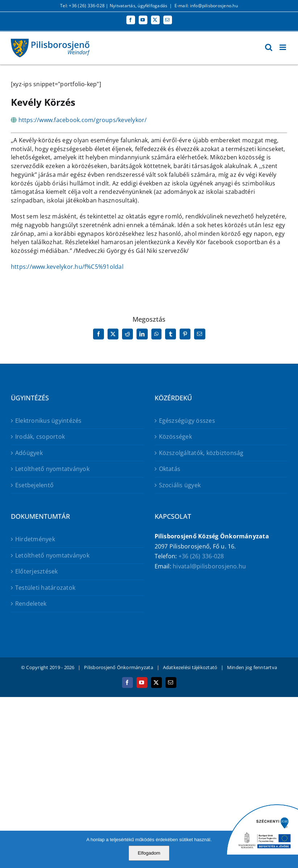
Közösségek (175, 437)
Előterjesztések (37, 571)
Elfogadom (149, 853)
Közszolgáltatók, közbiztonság (201, 453)
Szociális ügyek (180, 485)
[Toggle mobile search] (269, 47)
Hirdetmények (35, 539)
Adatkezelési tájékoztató (190, 667)
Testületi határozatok (45, 588)
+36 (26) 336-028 (201, 556)
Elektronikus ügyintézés (49, 421)
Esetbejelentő (34, 485)
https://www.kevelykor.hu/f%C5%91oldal (67, 267)
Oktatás (170, 469)
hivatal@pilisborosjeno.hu (209, 566)
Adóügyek (29, 453)
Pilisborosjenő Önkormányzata (119, 667)
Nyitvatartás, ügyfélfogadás (138, 6)
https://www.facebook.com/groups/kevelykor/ (83, 120)
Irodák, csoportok (40, 437)
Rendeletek (31, 604)
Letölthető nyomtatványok (52, 469)
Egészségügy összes (187, 421)
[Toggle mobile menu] (283, 47)
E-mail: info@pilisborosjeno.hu (206, 6)
